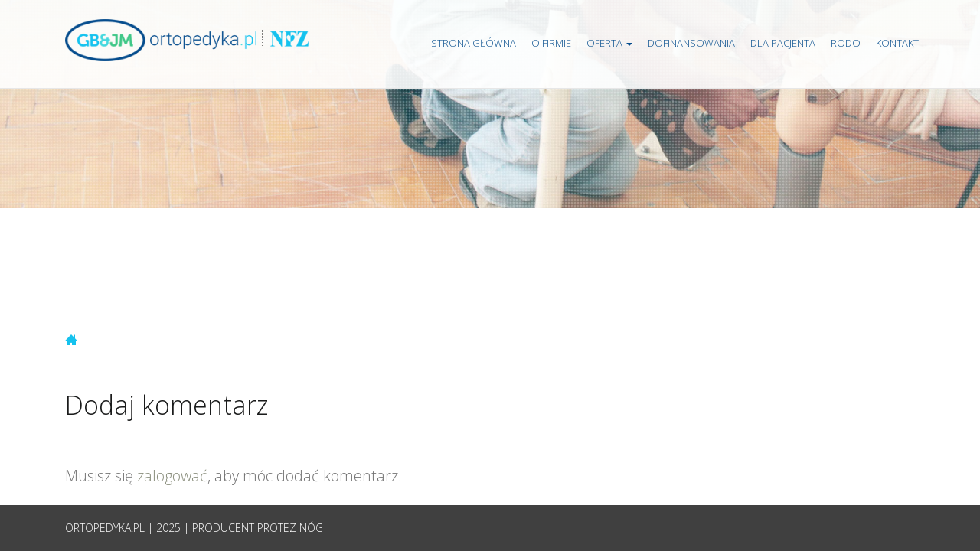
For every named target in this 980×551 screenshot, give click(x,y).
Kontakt (897, 43)
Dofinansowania (691, 43)
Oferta (609, 43)
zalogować (172, 476)
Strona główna (474, 43)
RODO (846, 43)
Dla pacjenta (783, 43)
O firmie (551, 43)
